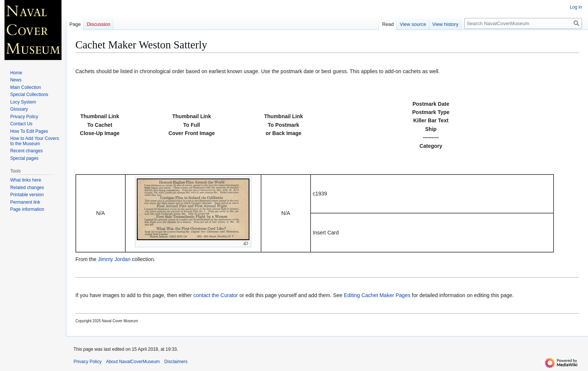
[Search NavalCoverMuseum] (523, 23)
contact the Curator (215, 295)
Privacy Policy (88, 362)
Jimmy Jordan (114, 259)
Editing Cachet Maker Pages (377, 295)
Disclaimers (176, 362)
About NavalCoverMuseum (133, 362)
